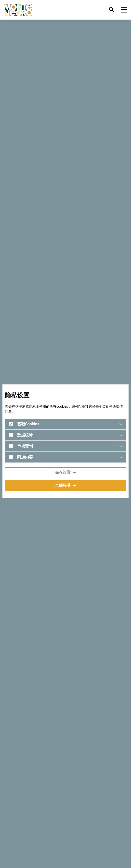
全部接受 (63, 485)
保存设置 (63, 472)
